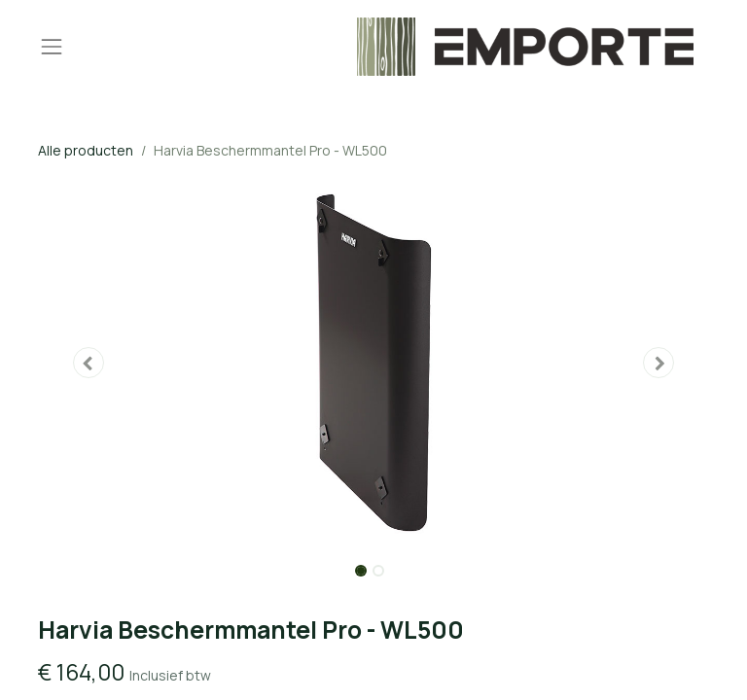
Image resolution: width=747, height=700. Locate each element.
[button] (89, 363)
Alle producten (86, 150)
